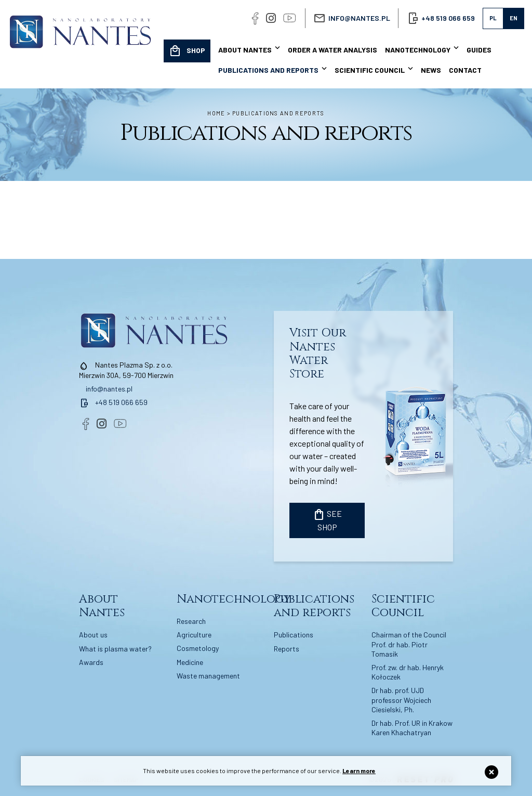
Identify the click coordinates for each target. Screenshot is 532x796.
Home (216, 113)
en (514, 18)
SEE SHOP (327, 520)
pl (493, 18)
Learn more (359, 771)
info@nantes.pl (359, 18)
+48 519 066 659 (113, 402)
